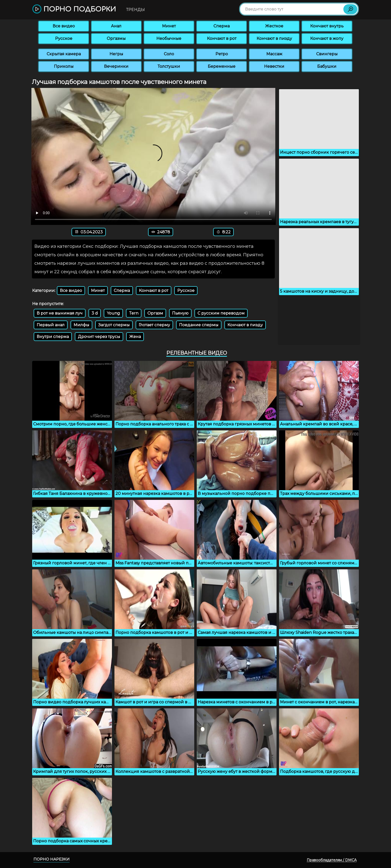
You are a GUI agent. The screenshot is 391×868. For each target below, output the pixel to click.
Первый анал (51, 325)
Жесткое (274, 26)
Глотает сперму (154, 325)
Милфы (81, 325)
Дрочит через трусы (99, 337)
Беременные (222, 66)
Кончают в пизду (274, 38)
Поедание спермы (199, 325)
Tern (134, 313)
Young (113, 313)
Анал (116, 26)
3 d (95, 313)
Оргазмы (116, 38)
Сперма (222, 26)
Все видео (64, 26)
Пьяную (180, 313)
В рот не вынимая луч (60, 313)
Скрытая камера (64, 54)
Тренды (136, 10)
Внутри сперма (53, 337)
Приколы (64, 66)
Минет (169, 26)
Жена (135, 337)
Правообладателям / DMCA (332, 860)
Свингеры (327, 54)
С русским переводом (221, 313)
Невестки (274, 66)
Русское (64, 38)
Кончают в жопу (327, 38)
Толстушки (169, 66)
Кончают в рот (222, 38)
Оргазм (155, 313)
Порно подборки (74, 9)
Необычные (169, 38)
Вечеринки (116, 66)
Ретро (222, 54)
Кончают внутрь (327, 26)
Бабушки (327, 66)
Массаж (274, 54)
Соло (169, 54)
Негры (116, 54)
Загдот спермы (114, 325)
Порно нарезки (51, 859)
